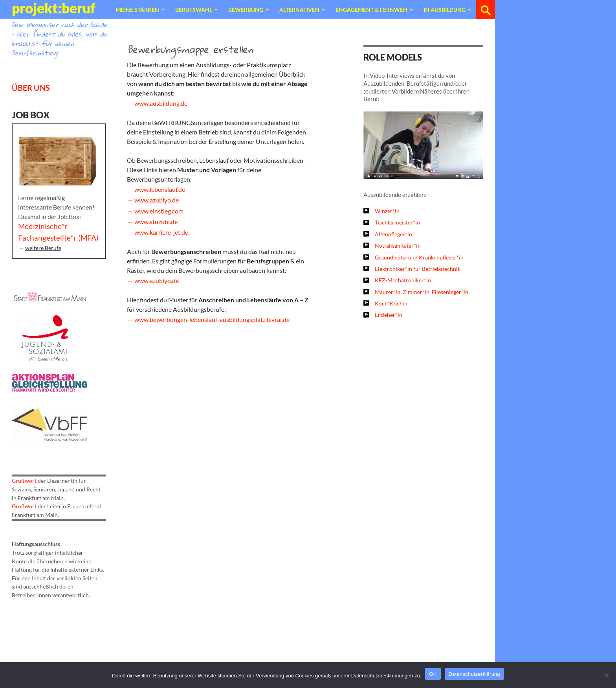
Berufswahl (194, 10)
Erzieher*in (389, 315)
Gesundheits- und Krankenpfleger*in (419, 257)
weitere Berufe (43, 248)
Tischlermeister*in (397, 222)
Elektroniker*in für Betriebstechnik (418, 269)
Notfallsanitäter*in (398, 246)
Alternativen (299, 10)
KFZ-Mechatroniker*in (403, 280)
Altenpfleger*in (393, 234)
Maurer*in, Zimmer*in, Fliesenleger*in (422, 292)
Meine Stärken (137, 10)
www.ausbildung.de (161, 103)
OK (433, 674)
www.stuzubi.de (156, 222)
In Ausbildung (445, 10)
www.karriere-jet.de (161, 232)
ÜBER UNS (31, 88)
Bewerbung (246, 10)
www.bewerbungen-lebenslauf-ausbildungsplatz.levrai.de (212, 319)
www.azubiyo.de (157, 200)
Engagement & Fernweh (371, 10)
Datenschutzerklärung (474, 674)
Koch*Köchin (391, 303)
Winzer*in (387, 211)
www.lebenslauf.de (160, 189)
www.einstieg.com (159, 211)
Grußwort (24, 481)
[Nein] (606, 675)
